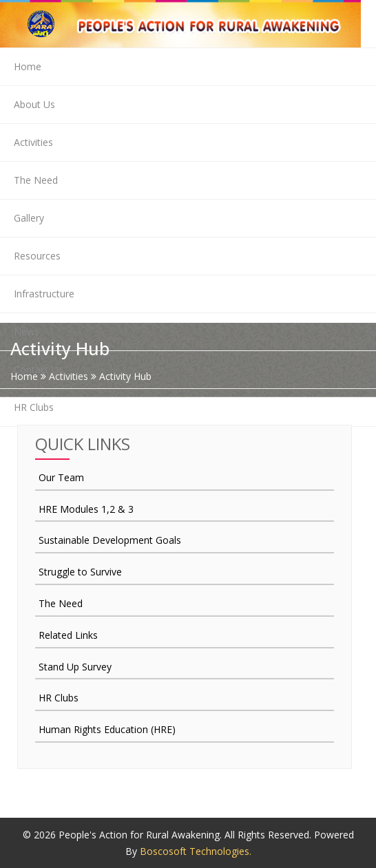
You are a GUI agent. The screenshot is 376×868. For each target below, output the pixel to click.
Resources (37, 256)
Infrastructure (44, 294)
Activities (33, 142)
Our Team (61, 477)
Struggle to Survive (80, 572)
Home (28, 66)
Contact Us (39, 369)
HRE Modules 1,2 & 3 (86, 509)
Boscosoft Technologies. (196, 851)
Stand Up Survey (75, 667)
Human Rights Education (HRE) (107, 729)
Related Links (68, 635)
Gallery (29, 218)
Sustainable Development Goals (110, 540)
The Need (36, 180)
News (27, 331)
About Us (34, 104)
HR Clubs (34, 407)
